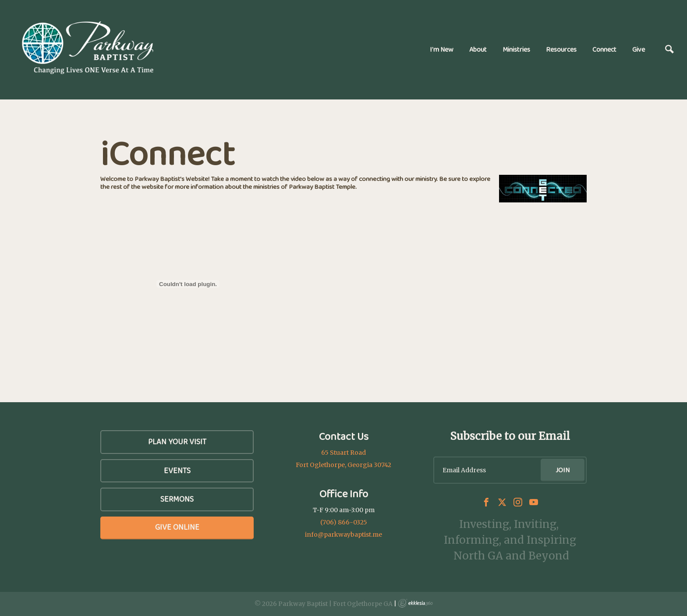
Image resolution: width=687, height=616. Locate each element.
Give (639, 49)
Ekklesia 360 (415, 603)
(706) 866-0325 (344, 522)
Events (177, 471)
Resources (561, 49)
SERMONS (177, 499)
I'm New (442, 49)
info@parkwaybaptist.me (343, 535)
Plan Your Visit (177, 442)
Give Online (177, 527)
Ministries (516, 49)
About (478, 49)
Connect (604, 49)
